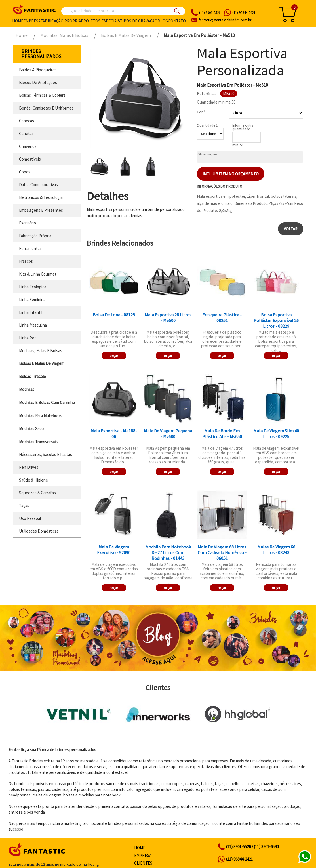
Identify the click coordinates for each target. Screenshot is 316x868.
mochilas (27, 389)
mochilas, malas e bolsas (41, 351)
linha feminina (32, 300)
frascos (26, 261)
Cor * (201, 112)
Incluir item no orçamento (231, 174)
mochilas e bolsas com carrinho (47, 403)
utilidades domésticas (39, 531)
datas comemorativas (38, 185)
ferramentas (30, 248)
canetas (26, 134)
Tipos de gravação (139, 21)
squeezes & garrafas (37, 493)
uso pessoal (30, 518)
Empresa (32, 21)
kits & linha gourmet (38, 274)
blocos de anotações (38, 82)
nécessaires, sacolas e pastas (46, 454)
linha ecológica (33, 287)
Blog (163, 21)
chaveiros (28, 146)
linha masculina (33, 325)
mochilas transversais (38, 442)
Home (18, 21)
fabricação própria (35, 236)
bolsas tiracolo (32, 376)
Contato (177, 21)
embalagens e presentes (41, 210)
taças (24, 506)
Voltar (291, 229)
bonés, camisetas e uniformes (46, 108)
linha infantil (31, 312)
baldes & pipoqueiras (38, 70)
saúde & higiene (33, 480)
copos (25, 172)
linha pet (28, 338)
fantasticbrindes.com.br (225, 20)
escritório (28, 223)
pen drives (29, 467)
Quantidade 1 (207, 125)
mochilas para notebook (40, 416)
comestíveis (30, 159)
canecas (27, 121)
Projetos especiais (100, 21)
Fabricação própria (61, 21)
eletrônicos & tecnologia (41, 197)
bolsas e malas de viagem (42, 363)
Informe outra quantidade (243, 127)
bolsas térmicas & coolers (42, 95)
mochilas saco (31, 429)
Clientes (143, 863)
